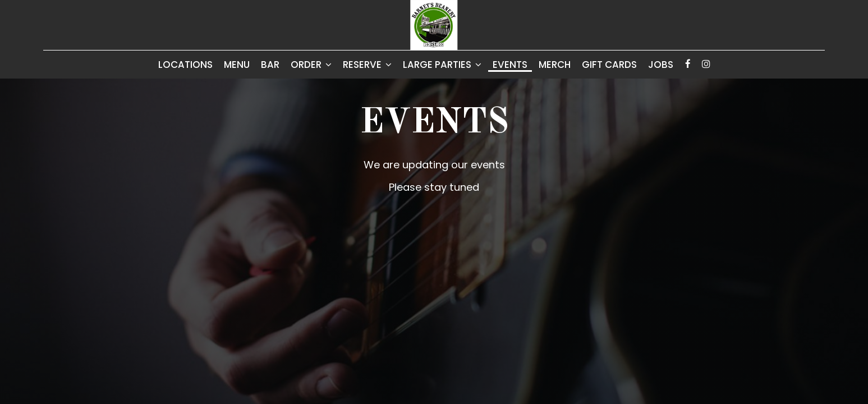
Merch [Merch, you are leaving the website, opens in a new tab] (555, 65)
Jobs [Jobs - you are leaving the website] (661, 65)
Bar (270, 65)
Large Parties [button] (442, 65)
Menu (237, 65)
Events (510, 65)
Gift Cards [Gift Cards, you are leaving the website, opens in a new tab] (609, 65)
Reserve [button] (367, 65)
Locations (185, 65)
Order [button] (311, 65)
